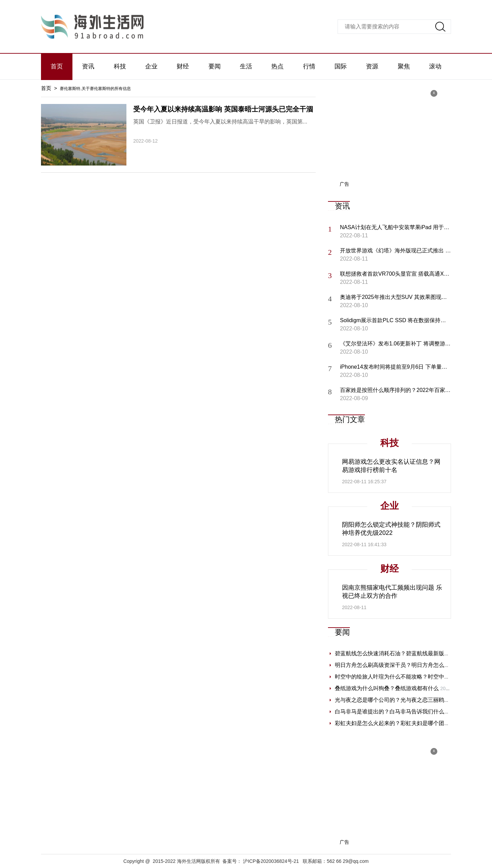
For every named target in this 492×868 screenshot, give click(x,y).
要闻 (215, 66)
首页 (57, 66)
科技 (120, 66)
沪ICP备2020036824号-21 (271, 861)
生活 (246, 66)
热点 (277, 66)
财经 (183, 66)
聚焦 (404, 66)
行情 (309, 66)
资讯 (88, 66)
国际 (341, 66)
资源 (372, 66)
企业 (151, 66)
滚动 (435, 66)
